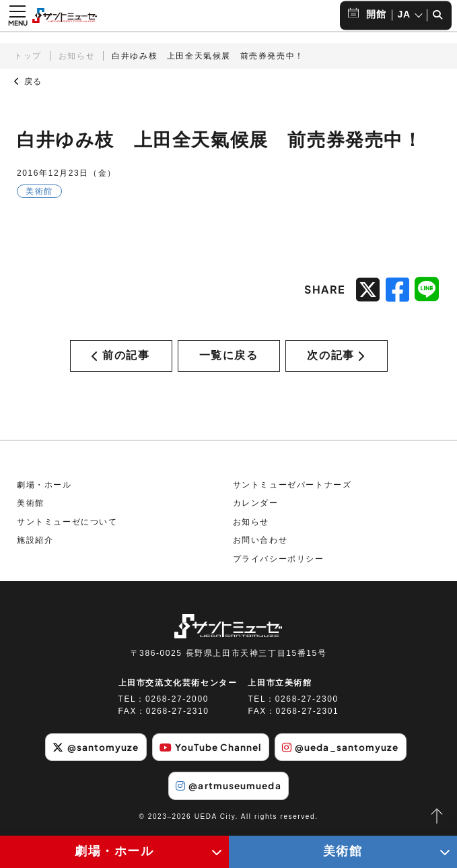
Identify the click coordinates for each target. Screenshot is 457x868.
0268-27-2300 (307, 702)
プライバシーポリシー (279, 562)
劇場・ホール (44, 488)
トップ (28, 56)
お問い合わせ (260, 543)
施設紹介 (35, 543)
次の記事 (336, 357)
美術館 (31, 506)
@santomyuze (92, 750)
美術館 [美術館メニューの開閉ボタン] (343, 851)
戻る (28, 81)
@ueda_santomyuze (344, 750)
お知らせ (77, 56)
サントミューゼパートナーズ (292, 488)
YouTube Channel (210, 750)
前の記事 (120, 357)
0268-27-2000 (177, 702)
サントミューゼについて (67, 525)
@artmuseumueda (229, 789)
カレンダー (256, 506)
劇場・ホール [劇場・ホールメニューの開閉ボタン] (114, 851)
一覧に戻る (229, 357)
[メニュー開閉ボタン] (17, 15)
